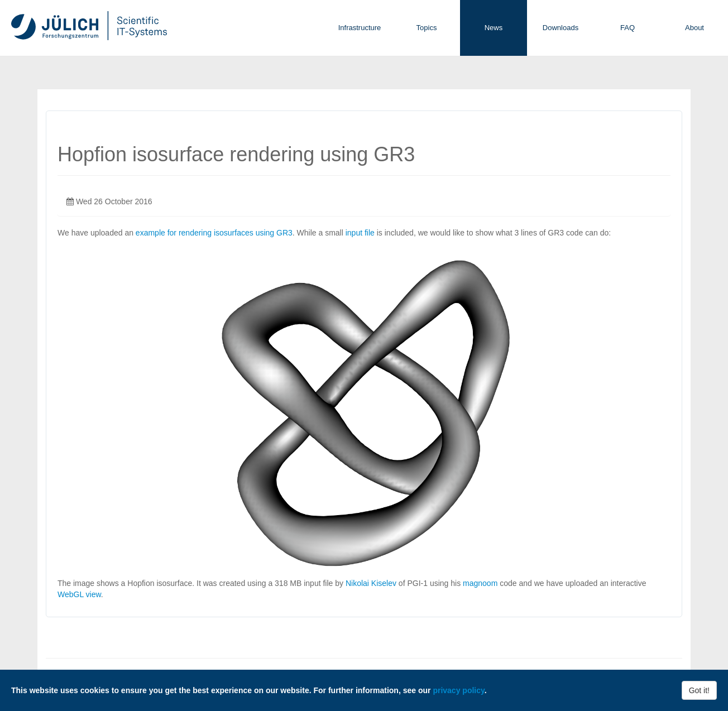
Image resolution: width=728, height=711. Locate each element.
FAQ (628, 28)
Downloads (561, 28)
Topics (427, 28)
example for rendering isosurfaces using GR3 (214, 233)
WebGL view (79, 594)
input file (360, 233)
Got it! (699, 690)
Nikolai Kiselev (371, 583)
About (695, 28)
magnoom (480, 583)
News (494, 28)
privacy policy (458, 690)
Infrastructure (360, 28)
